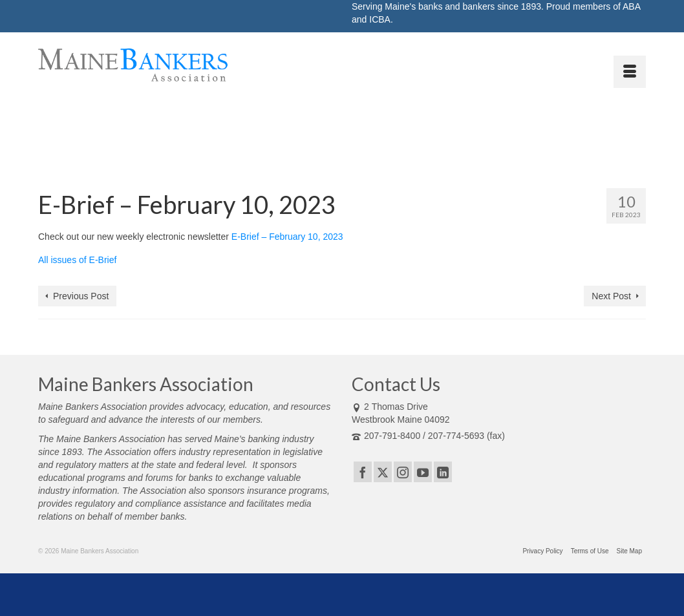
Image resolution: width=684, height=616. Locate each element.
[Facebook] (363, 472)
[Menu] (630, 72)
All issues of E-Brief (77, 260)
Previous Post (81, 296)
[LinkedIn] (443, 472)
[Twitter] (383, 472)
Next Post (611, 296)
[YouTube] (423, 472)
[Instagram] (403, 472)
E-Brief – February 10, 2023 (287, 237)
